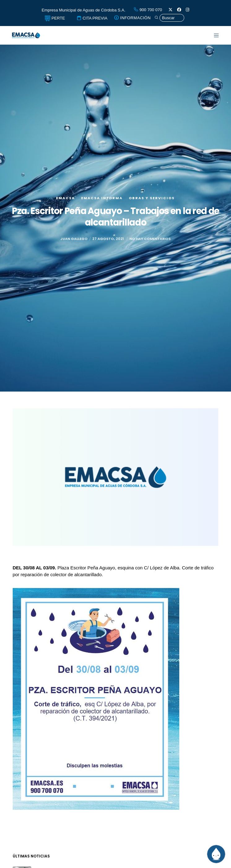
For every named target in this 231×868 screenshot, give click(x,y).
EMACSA (65, 198)
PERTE (55, 18)
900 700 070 (148, 10)
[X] (170, 10)
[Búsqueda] (169, 18)
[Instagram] (187, 10)
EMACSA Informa (102, 198)
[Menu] (213, 35)
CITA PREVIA (92, 18)
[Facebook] (179, 10)
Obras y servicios (152, 198)
